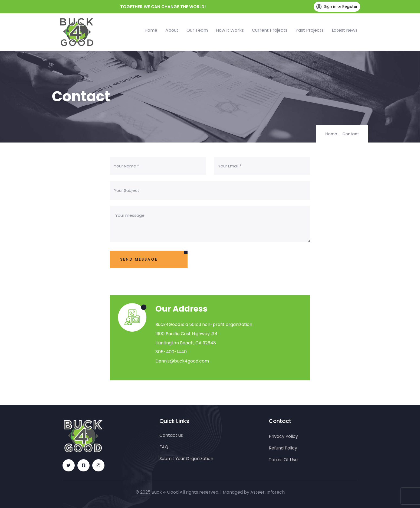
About (172, 30)
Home (151, 30)
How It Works (230, 30)
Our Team (197, 30)
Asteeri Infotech (268, 492)
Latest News (345, 30)
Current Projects (270, 30)
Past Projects (310, 30)
